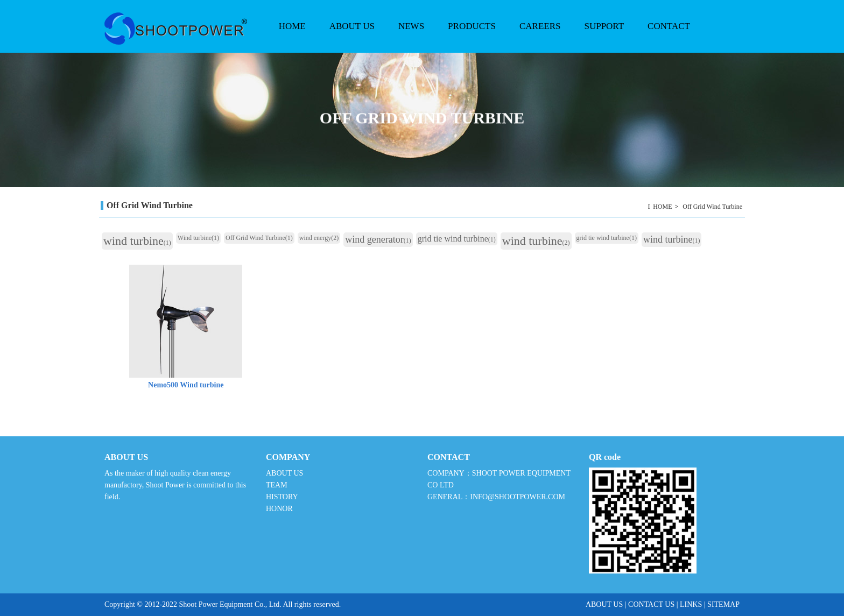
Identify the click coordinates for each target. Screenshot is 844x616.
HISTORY (282, 497)
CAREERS (540, 26)
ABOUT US (351, 37)
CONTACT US (651, 604)
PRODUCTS (470, 37)
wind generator (378, 239)
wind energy (319, 238)
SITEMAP (723, 604)
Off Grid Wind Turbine (712, 207)
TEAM (277, 485)
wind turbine (137, 241)
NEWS (410, 37)
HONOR (279, 509)
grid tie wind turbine (457, 239)
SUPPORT (603, 37)
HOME (292, 26)
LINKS (691, 604)
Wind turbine (198, 238)
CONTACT (669, 26)
